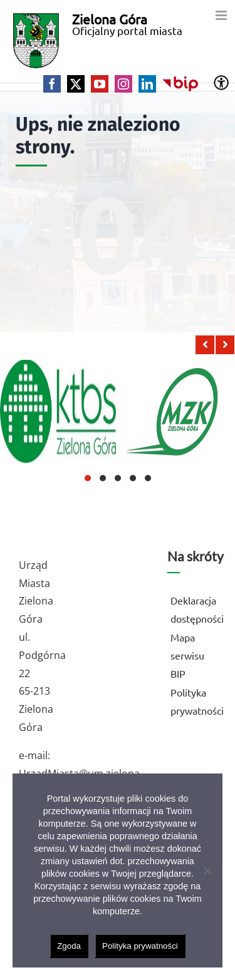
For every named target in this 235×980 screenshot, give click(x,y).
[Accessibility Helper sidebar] (221, 83)
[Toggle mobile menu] (222, 15)
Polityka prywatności (140, 946)
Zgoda (69, 946)
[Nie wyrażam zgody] (207, 870)
